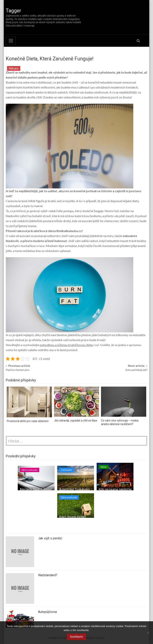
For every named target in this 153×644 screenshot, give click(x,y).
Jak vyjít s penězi (50, 538)
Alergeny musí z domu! (36, 489)
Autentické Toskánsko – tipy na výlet (85, 489)
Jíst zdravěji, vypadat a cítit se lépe (76, 420)
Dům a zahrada (29, 470)
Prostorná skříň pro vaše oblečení (28, 421)
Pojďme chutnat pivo (18, 370)
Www (104, 467)
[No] (148, 633)
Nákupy (14, 68)
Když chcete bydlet (73, 517)
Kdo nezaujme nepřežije (115, 489)
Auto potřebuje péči (136, 370)
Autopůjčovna (47, 612)
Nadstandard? (48, 575)
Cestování (67, 470)
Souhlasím (76, 637)
